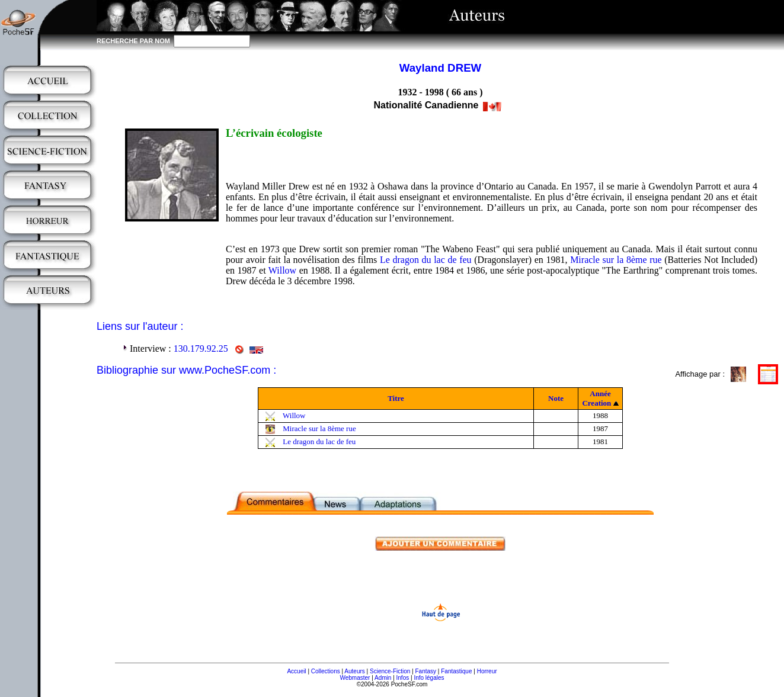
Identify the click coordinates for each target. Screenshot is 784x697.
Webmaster (355, 678)
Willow (282, 270)
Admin (383, 678)
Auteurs (354, 671)
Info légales (429, 678)
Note (556, 398)
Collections (326, 671)
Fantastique (456, 671)
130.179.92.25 (201, 348)
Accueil (296, 671)
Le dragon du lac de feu (426, 260)
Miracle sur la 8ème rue (616, 260)
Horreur (487, 671)
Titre (396, 398)
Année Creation (596, 398)
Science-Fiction (390, 671)
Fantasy (426, 671)
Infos (403, 678)
